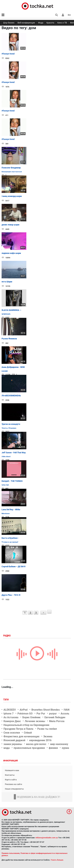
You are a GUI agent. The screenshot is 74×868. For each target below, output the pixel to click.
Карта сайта (11, 780)
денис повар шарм (10, 225)
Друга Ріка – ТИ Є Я (11, 595)
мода (7, 748)
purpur (53, 714)
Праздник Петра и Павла (18, 729)
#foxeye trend (8, 54)
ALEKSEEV (10, 710)
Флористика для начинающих (21, 736)
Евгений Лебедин (55, 717)
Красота (50, 23)
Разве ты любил (47, 729)
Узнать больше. (57, 860)
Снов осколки (12, 733)
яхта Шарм (7, 282)
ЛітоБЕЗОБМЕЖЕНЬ (11, 396)
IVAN (67, 710)
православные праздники (29, 748)
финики (53, 748)
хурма (65, 748)
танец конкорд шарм (12, 196)
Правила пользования (11, 853)
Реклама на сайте (13, 784)
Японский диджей (14, 740)
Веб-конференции (26, 23)
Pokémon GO (25, 714)
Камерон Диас (12, 721)
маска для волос (36, 744)
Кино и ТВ (62, 23)
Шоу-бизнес (9, 23)
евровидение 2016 (40, 740)
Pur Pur (41, 714)
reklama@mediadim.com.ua (47, 838)
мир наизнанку (59, 744)
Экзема (48, 736)
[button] (63, 15)
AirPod (24, 710)
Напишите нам (12, 770)
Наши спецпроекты (14, 789)
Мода (41, 23)
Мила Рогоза (57, 721)
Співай (28, 733)
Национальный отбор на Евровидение (26, 725)
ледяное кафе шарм (11, 253)
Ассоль (65, 714)
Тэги (6, 700)
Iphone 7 (8, 714)
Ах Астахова (11, 717)
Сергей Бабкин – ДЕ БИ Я (13, 566)
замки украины (13, 744)
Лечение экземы (35, 721)
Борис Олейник (31, 717)
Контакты (10, 775)
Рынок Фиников (9, 339)
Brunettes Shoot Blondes (46, 710)
